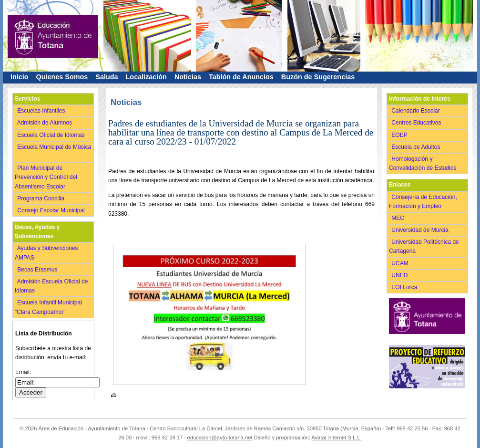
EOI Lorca (405, 287)
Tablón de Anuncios (241, 77)
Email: (23, 372)
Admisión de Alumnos (46, 123)
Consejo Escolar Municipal (52, 210)
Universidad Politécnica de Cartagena (424, 246)
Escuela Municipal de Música (53, 151)
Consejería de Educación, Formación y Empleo (423, 202)
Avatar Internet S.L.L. (337, 438)
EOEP (400, 135)
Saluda (107, 77)
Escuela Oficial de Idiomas (52, 135)
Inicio (20, 77)
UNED (400, 275)
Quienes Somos (62, 77)
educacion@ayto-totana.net (220, 438)
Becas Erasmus (38, 270)
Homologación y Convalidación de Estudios (424, 163)
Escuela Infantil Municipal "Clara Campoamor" (48, 307)
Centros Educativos (417, 123)
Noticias (188, 77)
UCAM (401, 263)
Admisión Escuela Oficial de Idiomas (51, 286)
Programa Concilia (42, 198)
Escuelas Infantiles (42, 111)
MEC (399, 218)
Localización (146, 77)
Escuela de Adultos (417, 147)
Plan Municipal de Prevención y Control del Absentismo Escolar (46, 177)
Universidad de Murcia (421, 230)
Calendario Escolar (416, 111)
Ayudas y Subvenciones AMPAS (46, 253)
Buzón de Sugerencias (318, 77)
